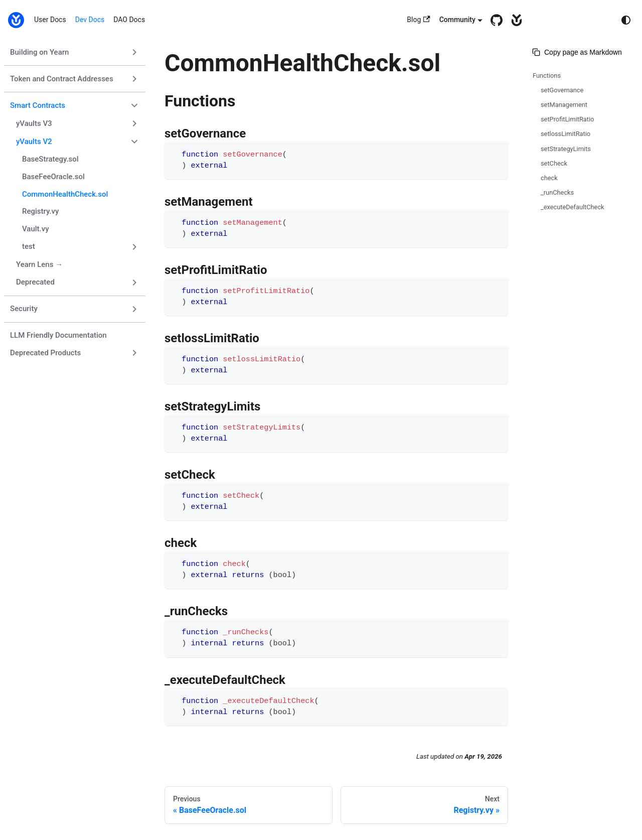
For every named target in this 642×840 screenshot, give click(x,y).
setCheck (554, 163)
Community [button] (457, 20)
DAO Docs (129, 20)
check (549, 178)
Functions (547, 76)
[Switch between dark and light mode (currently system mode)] (626, 20)
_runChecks (557, 192)
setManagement (564, 105)
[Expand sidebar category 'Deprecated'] (134, 283)
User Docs (50, 20)
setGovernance (562, 90)
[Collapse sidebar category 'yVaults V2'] (134, 142)
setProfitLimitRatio (567, 119)
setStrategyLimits (566, 149)
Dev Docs (90, 20)
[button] (81, 247)
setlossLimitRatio (566, 134)
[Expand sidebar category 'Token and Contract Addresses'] (134, 79)
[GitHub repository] (494, 20)
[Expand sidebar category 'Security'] (134, 309)
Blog (418, 20)
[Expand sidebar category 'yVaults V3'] (134, 123)
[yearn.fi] (514, 20)
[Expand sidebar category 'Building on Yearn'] (134, 52)
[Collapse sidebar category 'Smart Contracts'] (134, 105)
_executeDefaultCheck (573, 207)
